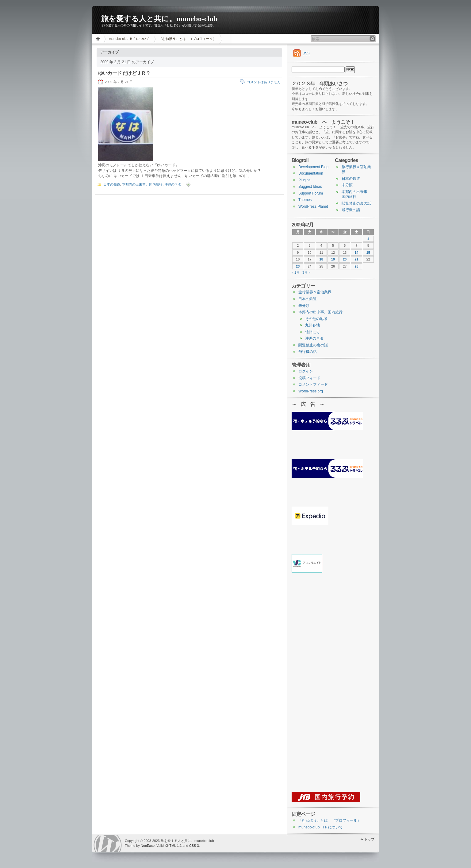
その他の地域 (316, 319)
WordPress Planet (313, 206)
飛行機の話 (351, 210)
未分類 (347, 185)
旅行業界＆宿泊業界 (315, 292)
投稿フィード (309, 378)
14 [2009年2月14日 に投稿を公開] (357, 253)
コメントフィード (313, 384)
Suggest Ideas (310, 187)
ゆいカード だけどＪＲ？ (124, 73)
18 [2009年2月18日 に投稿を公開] (321, 259)
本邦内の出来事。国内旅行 (142, 184)
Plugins (304, 180)
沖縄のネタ (173, 184)
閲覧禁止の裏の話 (356, 203)
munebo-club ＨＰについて (129, 39)
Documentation (311, 173)
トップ (369, 839)
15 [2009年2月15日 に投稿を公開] (368, 253)
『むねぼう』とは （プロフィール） (188, 39)
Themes (305, 200)
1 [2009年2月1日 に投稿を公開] (368, 239)
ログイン (306, 371)
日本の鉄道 (112, 184)
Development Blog (313, 167)
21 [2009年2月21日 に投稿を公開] (357, 259)
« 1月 (296, 272)
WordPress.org (311, 391)
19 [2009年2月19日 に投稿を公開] (333, 259)
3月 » (306, 272)
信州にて (312, 332)
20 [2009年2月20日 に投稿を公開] (345, 259)
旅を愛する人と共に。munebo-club (159, 19)
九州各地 (312, 325)
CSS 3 (194, 846)
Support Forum (311, 193)
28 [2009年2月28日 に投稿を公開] (357, 266)
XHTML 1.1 (173, 846)
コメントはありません (264, 82)
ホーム (99, 39)
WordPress (108, 844)
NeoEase (148, 846)
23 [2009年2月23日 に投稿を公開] (298, 266)
